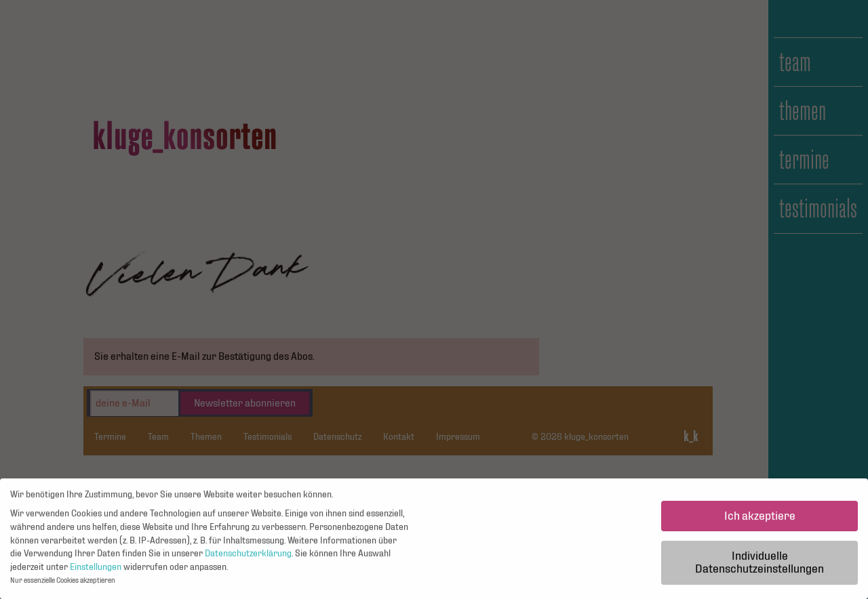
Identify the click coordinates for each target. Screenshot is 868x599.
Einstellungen (96, 571)
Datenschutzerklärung (248, 557)
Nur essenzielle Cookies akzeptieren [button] (63, 584)
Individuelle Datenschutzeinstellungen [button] (759, 566)
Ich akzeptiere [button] (760, 519)
